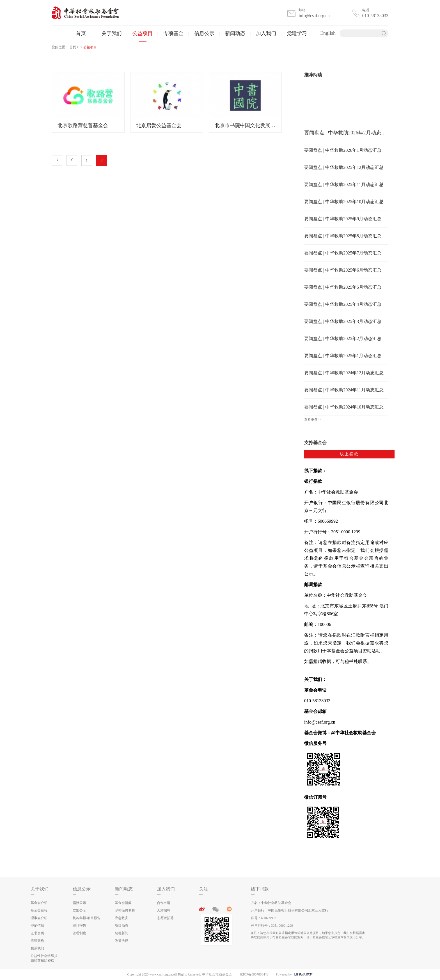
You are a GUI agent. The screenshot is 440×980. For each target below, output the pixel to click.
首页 (81, 33)
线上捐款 (349, 454)
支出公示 (79, 910)
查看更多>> (313, 419)
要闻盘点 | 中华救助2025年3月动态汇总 (343, 321)
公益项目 (143, 33)
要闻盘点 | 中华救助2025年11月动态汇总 (344, 184)
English (328, 33)
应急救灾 (122, 918)
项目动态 (122, 926)
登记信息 (37, 926)
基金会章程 (39, 910)
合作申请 (164, 903)
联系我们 (37, 948)
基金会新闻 (123, 903)
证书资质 (37, 933)
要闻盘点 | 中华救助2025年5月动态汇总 (343, 287)
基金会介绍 (39, 903)
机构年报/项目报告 (87, 918)
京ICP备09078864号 (254, 974)
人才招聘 (164, 910)
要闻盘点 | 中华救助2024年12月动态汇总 (344, 373)
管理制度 (79, 933)
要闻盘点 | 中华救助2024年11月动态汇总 (344, 390)
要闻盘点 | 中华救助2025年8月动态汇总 (343, 236)
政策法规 (122, 941)
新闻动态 (235, 33)
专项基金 (173, 33)
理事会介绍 (39, 918)
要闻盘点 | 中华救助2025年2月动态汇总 (343, 338)
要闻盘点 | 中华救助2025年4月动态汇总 (343, 304)
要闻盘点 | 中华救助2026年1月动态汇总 (343, 150)
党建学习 (297, 33)
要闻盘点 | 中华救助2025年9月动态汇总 (343, 219)
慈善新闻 (122, 933)
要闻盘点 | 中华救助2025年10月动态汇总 (344, 202)
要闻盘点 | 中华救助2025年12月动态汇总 (344, 167)
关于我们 (112, 33)
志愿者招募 (165, 918)
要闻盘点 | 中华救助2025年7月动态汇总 (343, 253)
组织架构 (37, 941)
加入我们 (266, 33)
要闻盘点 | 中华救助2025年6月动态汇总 (343, 270)
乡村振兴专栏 (125, 910)
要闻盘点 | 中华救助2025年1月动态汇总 (343, 356)
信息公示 (204, 33)
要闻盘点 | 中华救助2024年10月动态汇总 (344, 407)
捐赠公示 (79, 903)
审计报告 (79, 926)
